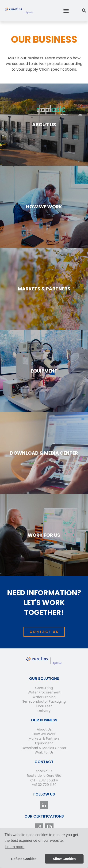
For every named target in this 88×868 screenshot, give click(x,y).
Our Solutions (44, 679)
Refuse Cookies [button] (24, 859)
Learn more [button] (15, 847)
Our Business (44, 720)
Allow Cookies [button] (64, 859)
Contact (44, 762)
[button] (66, 11)
